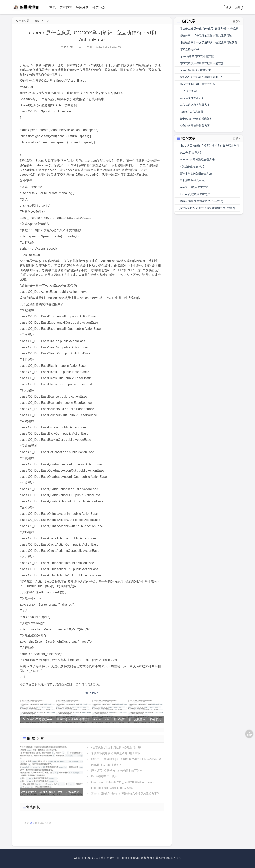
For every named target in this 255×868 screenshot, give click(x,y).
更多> (236, 21)
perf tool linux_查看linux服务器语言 (113, 788)
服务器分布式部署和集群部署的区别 (202, 77)
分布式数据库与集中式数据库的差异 (202, 63)
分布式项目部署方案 (192, 98)
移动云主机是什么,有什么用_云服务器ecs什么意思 (209, 29)
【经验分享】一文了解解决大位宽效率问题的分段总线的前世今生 (208, 43)
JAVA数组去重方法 (191, 153)
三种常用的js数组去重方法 (196, 173)
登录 (229, 7)
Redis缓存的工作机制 (104, 776)
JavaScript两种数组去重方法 (197, 159)
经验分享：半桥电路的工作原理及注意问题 (206, 35)
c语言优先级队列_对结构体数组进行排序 (116, 747)
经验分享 (82, 7)
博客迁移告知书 (189, 49)
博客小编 (67, 47)
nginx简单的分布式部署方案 (197, 56)
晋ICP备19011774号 (168, 858)
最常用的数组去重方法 (193, 180)
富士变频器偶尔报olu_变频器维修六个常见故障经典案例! (126, 794)
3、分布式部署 (189, 91)
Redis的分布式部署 (191, 112)
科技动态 (99, 7)
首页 (53, 7)
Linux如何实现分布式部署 (195, 70)
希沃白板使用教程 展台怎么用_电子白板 (116, 753)
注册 (238, 7)
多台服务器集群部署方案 (195, 126)
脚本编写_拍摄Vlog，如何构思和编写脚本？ (118, 771)
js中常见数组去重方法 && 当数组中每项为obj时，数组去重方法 (207, 209)
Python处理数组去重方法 (195, 194)
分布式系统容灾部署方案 (195, 105)
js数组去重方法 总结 (192, 166)
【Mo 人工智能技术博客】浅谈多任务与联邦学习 (209, 146)
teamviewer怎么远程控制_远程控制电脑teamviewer (123, 782)
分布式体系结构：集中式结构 (197, 84)
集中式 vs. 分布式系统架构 (196, 119)
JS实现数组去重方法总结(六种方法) (201, 201)
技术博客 (66, 7)
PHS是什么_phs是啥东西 (107, 765)
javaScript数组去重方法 (194, 187)
